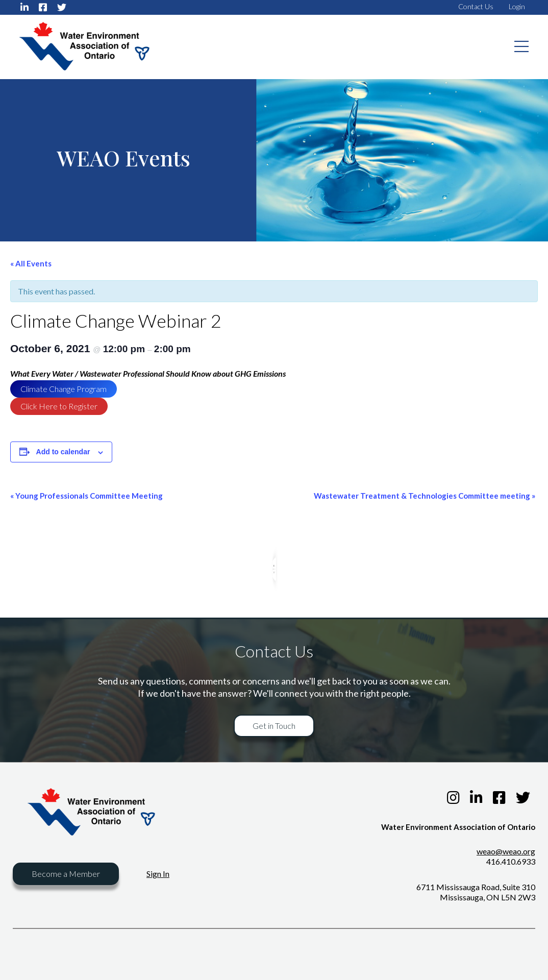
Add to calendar (63, 452)
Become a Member (66, 874)
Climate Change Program (64, 389)
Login (517, 6)
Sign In (158, 874)
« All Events (31, 263)
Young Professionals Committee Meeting (86, 496)
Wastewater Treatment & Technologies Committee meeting (425, 496)
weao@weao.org (506, 851)
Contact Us (476, 6)
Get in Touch (274, 726)
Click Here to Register (59, 406)
